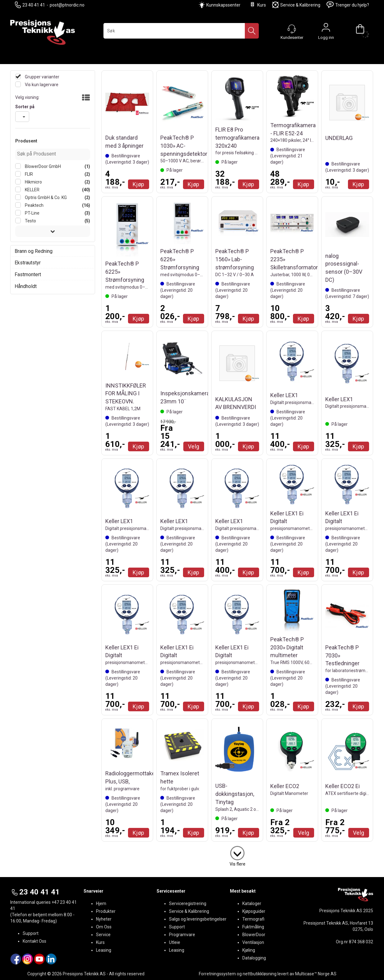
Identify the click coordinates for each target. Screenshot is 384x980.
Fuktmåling (253, 927)
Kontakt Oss (34, 941)
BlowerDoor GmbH (42, 166)
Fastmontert (28, 274)
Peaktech (34, 205)
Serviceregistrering (188, 903)
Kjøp (139, 184)
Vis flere (238, 864)
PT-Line (32, 213)
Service (103, 935)
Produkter (106, 911)
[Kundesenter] (292, 29)
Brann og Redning (34, 251)
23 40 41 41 (30, 5)
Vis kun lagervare (41, 85)
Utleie (175, 942)
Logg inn (326, 29)
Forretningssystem (217, 974)
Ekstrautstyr (28, 263)
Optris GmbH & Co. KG (45, 197)
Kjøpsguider (254, 911)
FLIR (28, 174)
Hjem (101, 903)
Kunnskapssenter (223, 5)
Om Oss (104, 927)
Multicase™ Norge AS (316, 974)
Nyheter (104, 919)
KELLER (32, 190)
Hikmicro (33, 182)
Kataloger (252, 903)
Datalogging (254, 958)
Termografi (253, 919)
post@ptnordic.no (67, 5)
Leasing (104, 950)
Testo (30, 221)
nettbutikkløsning (260, 974)
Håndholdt (26, 286)
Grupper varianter (42, 77)
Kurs (258, 5)
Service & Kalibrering (296, 5)
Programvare (182, 935)
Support (31, 933)
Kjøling (249, 950)
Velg (194, 446)
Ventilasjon (253, 942)
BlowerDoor (254, 935)
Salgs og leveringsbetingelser (198, 919)
